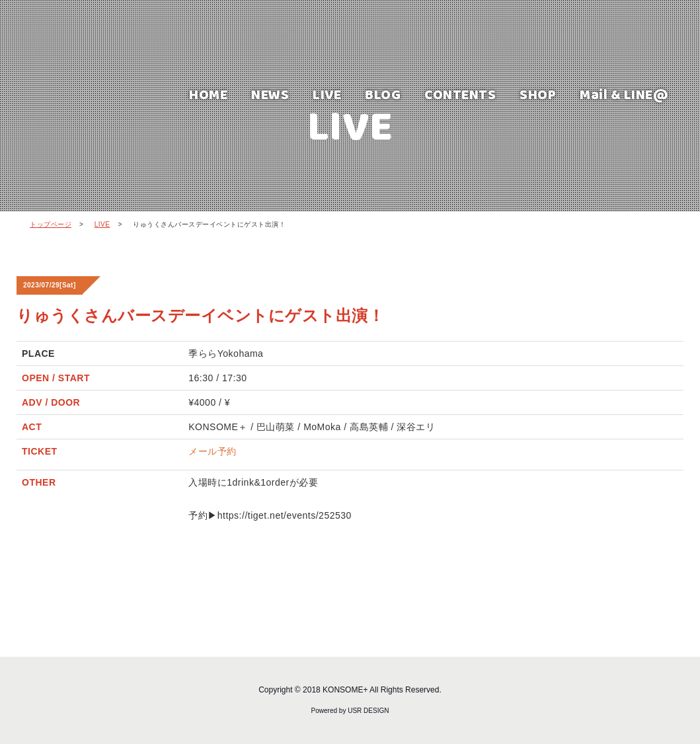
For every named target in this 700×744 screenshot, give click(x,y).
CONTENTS (460, 94)
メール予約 (213, 451)
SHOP (538, 94)
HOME (208, 94)
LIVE (327, 94)
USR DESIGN (368, 711)
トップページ (51, 224)
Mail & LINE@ (624, 94)
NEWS (270, 94)
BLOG (383, 94)
